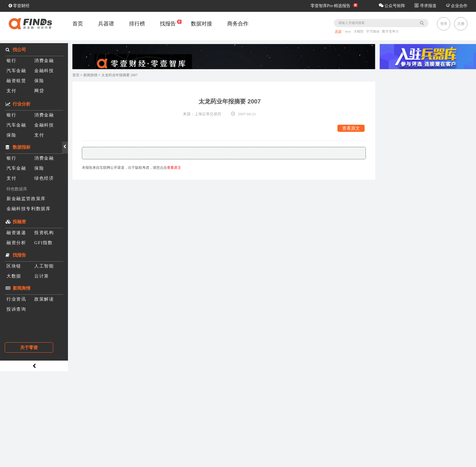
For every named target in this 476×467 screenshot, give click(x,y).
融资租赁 (16, 81)
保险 (39, 81)
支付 (11, 91)
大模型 (359, 32)
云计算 (42, 276)
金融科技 (44, 70)
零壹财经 (19, 6)
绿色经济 (44, 178)
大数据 (14, 276)
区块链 (14, 266)
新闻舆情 (90, 75)
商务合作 (238, 24)
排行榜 (137, 24)
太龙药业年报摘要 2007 (120, 75)
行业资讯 (16, 299)
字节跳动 (373, 32)
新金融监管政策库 (26, 198)
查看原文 (351, 128)
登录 (444, 24)
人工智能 (44, 266)
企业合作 (457, 6)
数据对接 (202, 24)
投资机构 (44, 232)
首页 (78, 24)
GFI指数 (43, 243)
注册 (461, 24)
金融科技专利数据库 (29, 209)
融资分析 (16, 243)
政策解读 (44, 299)
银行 (11, 60)
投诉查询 (16, 309)
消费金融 (44, 60)
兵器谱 (106, 24)
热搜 (338, 32)
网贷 (39, 91)
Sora (349, 32)
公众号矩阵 (392, 6)
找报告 (168, 24)
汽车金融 (16, 70)
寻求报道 (425, 6)
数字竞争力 (391, 32)
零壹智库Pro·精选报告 (330, 6)
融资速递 (16, 232)
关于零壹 (29, 347)
